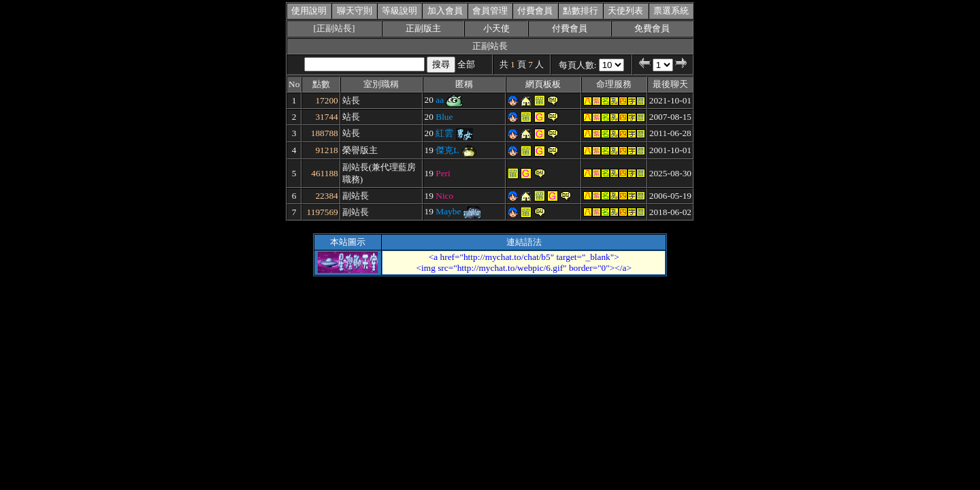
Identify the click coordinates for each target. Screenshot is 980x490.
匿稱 (464, 84)
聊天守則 (355, 11)
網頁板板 (543, 84)
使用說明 (309, 11)
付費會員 (535, 11)
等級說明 (399, 11)
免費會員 (652, 28)
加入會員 (445, 11)
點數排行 (581, 11)
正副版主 (423, 28)
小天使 (496, 28)
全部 (466, 64)
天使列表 (625, 11)
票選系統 (671, 11)
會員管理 (490, 11)
